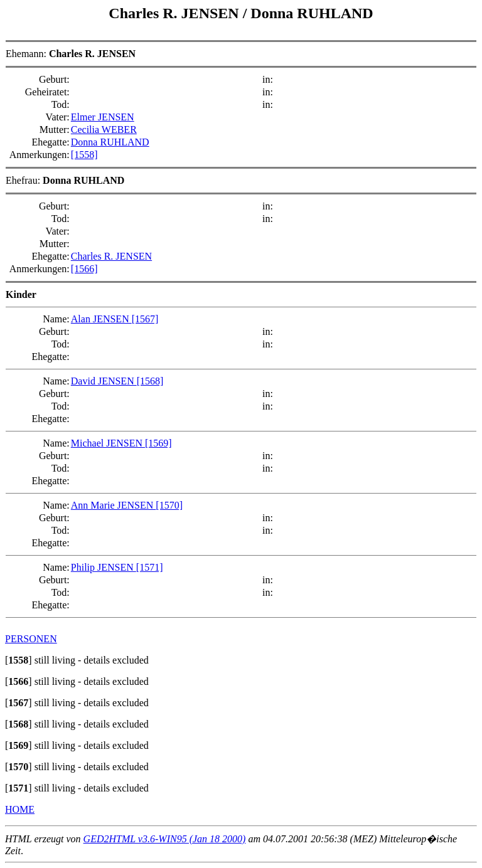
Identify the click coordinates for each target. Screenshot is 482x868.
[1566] (84, 269)
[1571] (150, 567)
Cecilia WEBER (104, 130)
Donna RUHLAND (312, 13)
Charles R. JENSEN (175, 13)
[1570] (169, 505)
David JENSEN (104, 381)
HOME (20, 809)
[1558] (84, 155)
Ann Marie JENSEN (114, 505)
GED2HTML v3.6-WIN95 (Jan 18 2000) (165, 839)
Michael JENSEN (108, 443)
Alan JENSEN (101, 319)
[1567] (145, 319)
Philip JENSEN (104, 567)
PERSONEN (31, 639)
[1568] (150, 381)
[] (19, 660)
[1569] (158, 443)
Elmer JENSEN (103, 117)
